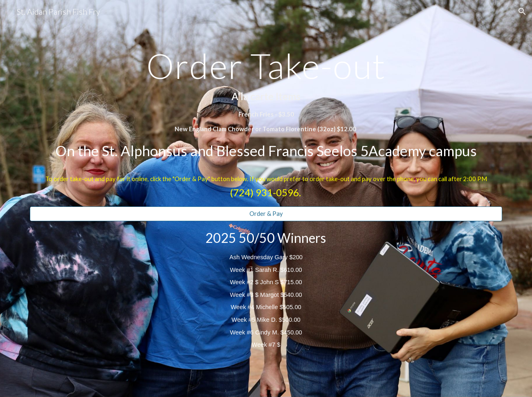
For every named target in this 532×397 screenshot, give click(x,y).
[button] (522, 11)
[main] (266, 105)
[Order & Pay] (266, 214)
